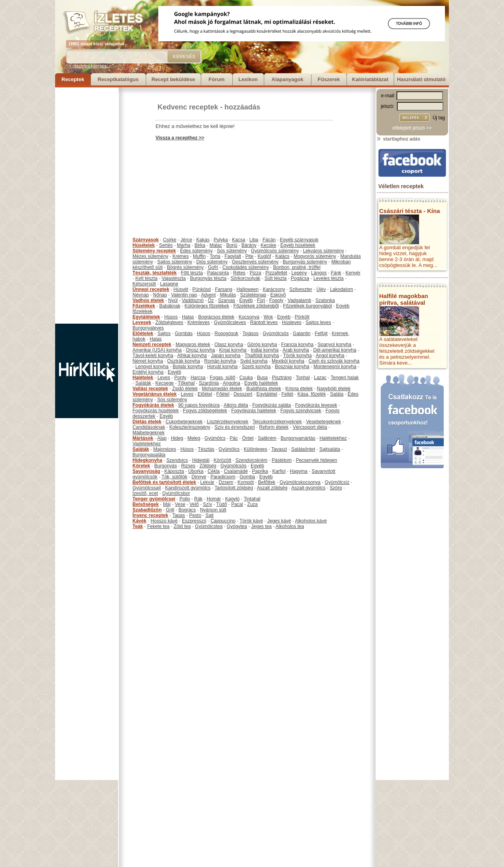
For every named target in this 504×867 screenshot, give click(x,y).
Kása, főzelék (311, 394)
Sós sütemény (232, 251)
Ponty (181, 378)
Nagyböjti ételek (334, 389)
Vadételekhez (147, 444)
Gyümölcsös (276, 333)
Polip (185, 499)
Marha (183, 245)
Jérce (186, 240)
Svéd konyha (254, 361)
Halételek (143, 378)
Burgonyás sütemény (305, 262)
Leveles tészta (329, 278)
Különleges (255, 449)
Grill (170, 510)
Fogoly (276, 300)
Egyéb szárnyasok (299, 240)
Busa (262, 378)
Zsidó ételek (185, 389)
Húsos (171, 317)
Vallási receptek (150, 389)
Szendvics (177, 460)
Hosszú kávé (164, 521)
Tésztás (206, 449)
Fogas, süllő (223, 378)
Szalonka (325, 300)
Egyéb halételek (261, 383)
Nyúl (173, 300)
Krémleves (199, 322)
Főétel (223, 394)
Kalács (282, 256)
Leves (164, 378)
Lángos (319, 273)
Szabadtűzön (147, 510)
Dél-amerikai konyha (334, 350)
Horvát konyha (222, 367)
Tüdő (221, 504)
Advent (208, 295)
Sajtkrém (267, 438)
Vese (180, 504)
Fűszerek (329, 79)
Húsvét (181, 289)
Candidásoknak (149, 427)
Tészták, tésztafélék (155, 273)
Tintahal (252, 499)
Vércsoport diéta (310, 427)
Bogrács (187, 510)
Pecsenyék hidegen (316, 460)
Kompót (246, 482)
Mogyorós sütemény (315, 256)
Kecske (268, 245)
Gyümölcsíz (337, 482)
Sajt (210, 515)
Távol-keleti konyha (153, 356)
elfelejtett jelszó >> (412, 128)
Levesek (142, 322)
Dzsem (226, 482)
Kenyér (353, 273)
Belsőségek (146, 504)
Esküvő (278, 295)
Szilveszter (301, 289)
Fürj (261, 300)
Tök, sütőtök (174, 477)
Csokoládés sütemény (246, 267)
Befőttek (267, 482)
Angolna (232, 383)
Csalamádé (236, 471)
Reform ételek (274, 427)
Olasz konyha (229, 345)
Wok (268, 317)
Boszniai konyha (292, 367)
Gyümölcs (215, 438)
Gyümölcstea (209, 526)
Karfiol (279, 471)
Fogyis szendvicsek (301, 411)
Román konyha (220, 361)
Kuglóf (264, 256)
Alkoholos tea (290, 526)
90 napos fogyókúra (199, 405)
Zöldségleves (170, 322)
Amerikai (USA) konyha (157, 350)
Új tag (439, 118)
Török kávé (251, 521)
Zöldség (208, 466)
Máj (167, 504)
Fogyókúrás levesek (316, 405)
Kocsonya (249, 317)
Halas (188, 317)
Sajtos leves (318, 322)
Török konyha (297, 356)
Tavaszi (279, 449)
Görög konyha (262, 345)
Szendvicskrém (251, 460)
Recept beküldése (173, 79)
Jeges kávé (279, 521)
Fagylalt (233, 256)
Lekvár (208, 482)
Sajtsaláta (330, 449)
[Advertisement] (87, 206)
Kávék (140, 521)
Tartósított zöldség (234, 488)
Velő (194, 504)
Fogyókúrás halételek (254, 411)
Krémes (181, 256)
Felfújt (321, 333)
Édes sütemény (196, 251)
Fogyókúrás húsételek (156, 411)
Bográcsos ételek (216, 317)
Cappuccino (223, 521)
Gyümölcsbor (176, 493)
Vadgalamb (300, 300)
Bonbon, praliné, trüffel (297, 267)
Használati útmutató (421, 79)
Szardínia (209, 383)
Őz (211, 300)
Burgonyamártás (298, 438)
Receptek (73, 79)
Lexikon (248, 79)
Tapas (179, 515)
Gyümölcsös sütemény (275, 251)
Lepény (299, 273)
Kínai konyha (233, 350)
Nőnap (160, 295)
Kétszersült (144, 284)
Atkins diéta (236, 405)
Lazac (320, 378)
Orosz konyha (200, 350)
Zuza (253, 504)
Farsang (224, 289)
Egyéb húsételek (298, 245)
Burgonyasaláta (149, 455)
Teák (138, 526)
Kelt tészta (146, 278)
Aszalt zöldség (272, 488)
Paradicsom (223, 477)
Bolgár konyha (188, 367)
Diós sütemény (212, 262)
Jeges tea (261, 526)
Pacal (237, 504)
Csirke (170, 240)
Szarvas (227, 300)
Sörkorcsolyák (246, 278)
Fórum (217, 79)
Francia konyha (297, 345)
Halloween (248, 289)
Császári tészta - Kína (409, 211)
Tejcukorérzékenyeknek (277, 422)
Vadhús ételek (148, 300)
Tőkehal (186, 383)
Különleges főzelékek (207, 306)
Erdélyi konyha (148, 372)
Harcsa (198, 378)
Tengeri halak (345, 378)
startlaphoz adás (398, 139)
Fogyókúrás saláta (272, 405)
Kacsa (238, 240)
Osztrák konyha (184, 361)
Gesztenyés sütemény (255, 262)
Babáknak (170, 306)
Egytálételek (146, 317)
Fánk (336, 273)
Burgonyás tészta (208, 278)
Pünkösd (202, 289)
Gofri (213, 267)
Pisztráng (282, 378)
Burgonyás (166, 466)
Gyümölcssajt (147, 488)
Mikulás (228, 295)
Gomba (247, 477)
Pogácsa (300, 278)
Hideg (177, 438)
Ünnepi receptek (151, 289)
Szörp (336, 488)
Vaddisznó (193, 300)
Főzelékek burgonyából (308, 306)
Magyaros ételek (193, 345)
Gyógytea (237, 526)
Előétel (205, 394)
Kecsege (165, 383)
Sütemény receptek (154, 251)
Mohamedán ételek (222, 389)
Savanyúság (146, 471)
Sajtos (164, 333)
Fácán (269, 240)
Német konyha (148, 361)
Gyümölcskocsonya (300, 482)
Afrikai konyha (192, 356)
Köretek (142, 466)
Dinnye (199, 477)
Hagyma (299, 471)
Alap (162, 438)
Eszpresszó (194, 521)
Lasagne (169, 284)
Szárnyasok (146, 240)
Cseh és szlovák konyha (334, 361)
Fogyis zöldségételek (205, 411)
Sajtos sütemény (175, 262)
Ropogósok (227, 333)
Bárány (249, 245)
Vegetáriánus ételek (155, 394)
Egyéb (246, 300)
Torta (215, 256)
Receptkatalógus (118, 79)
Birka (200, 245)
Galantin (302, 333)
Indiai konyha (265, 350)
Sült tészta (276, 278)
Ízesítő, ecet (145, 493)
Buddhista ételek (264, 389)
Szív (207, 504)
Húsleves (292, 322)
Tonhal (303, 378)
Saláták (143, 383)
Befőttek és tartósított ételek (164, 482)
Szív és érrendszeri (235, 427)
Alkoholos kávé (311, 521)
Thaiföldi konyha (262, 356)
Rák (198, 499)
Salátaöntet (303, 449)
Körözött (223, 460)
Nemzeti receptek (152, 345)
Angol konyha (330, 356)
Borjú (232, 245)
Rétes (239, 273)
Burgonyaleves (148, 328)
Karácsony (274, 289)
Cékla (214, 471)
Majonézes (165, 449)
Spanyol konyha (334, 345)
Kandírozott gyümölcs (188, 488)
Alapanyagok (288, 79)
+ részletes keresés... (89, 66)
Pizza (255, 273)
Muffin (199, 256)
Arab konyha (296, 350)
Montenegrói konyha (335, 367)
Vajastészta (174, 278)
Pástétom (282, 460)
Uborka (196, 471)
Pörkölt (302, 317)
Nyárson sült (213, 510)
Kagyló (233, 499)
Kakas (203, 240)
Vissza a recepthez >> (180, 138)
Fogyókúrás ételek (153, 405)
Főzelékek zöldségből (256, 306)
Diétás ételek (147, 422)
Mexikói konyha (288, 361)
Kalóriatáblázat (370, 79)
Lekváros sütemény (323, 251)
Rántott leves (264, 322)
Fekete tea (158, 526)
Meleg (194, 438)
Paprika (260, 471)
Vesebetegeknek (323, 422)
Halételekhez (333, 438)
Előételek (143, 333)
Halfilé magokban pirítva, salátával (404, 299)
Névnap (141, 295)
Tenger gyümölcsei (154, 499)
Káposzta (174, 471)
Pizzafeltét (276, 273)
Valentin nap (184, 295)
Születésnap (253, 295)
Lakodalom (342, 289)
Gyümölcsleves (230, 322)
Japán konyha (226, 356)
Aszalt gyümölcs (309, 488)
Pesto (195, 515)
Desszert (243, 394)
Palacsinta (218, 273)
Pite (249, 256)
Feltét (287, 394)
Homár (214, 499)
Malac (216, 245)
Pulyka (221, 240)
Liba (254, 240)
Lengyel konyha (152, 367)
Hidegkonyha (147, 460)
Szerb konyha (256, 367)
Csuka (246, 378)
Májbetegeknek (149, 433)
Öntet (248, 438)
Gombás (184, 333)
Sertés (166, 245)
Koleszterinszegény (190, 427)
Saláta (337, 394)
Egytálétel (267, 394)
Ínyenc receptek (151, 515)
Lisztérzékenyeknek (227, 422)
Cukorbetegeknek (184, 422)
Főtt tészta (192, 273)
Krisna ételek (299, 389)
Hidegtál (201, 460)
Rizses (188, 466)
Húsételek (144, 245)
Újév (321, 289)
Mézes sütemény (151, 256)
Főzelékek (144, 306)
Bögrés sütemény (185, 267)
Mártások (143, 438)
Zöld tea (182, 526)
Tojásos (251, 333)
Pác (234, 438)
